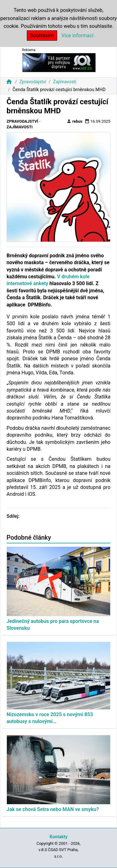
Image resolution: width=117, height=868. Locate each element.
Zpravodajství (33, 82)
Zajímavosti (65, 82)
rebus (75, 121)
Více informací (78, 36)
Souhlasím (42, 36)
